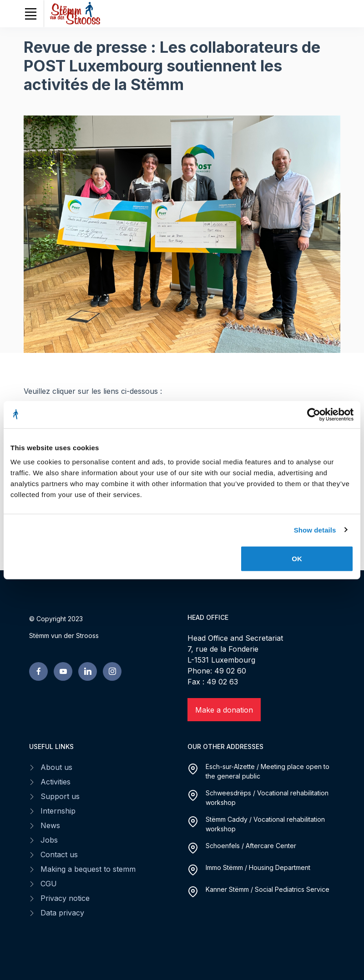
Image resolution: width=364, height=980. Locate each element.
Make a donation (224, 710)
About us (56, 767)
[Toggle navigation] (30, 14)
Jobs (49, 840)
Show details (315, 530)
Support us (60, 796)
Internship (58, 811)
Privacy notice (65, 898)
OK (297, 559)
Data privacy (62, 913)
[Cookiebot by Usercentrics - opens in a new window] (314, 414)
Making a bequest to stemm (88, 869)
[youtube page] (63, 671)
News (50, 825)
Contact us (59, 854)
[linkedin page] (88, 671)
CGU (49, 884)
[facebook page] (38, 671)
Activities (56, 782)
